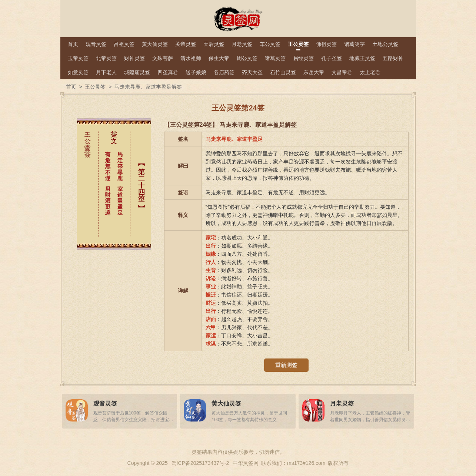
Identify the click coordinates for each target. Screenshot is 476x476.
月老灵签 (242, 44)
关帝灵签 (186, 44)
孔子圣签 (332, 58)
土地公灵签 (385, 44)
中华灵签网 (246, 463)
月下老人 (106, 72)
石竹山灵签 (283, 72)
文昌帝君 (342, 72)
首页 (73, 44)
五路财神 (393, 58)
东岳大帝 (314, 72)
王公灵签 (298, 44)
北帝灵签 (106, 58)
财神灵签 (134, 58)
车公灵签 (270, 44)
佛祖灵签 (326, 44)
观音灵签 (96, 44)
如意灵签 (78, 72)
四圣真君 (168, 72)
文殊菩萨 (163, 58)
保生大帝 (219, 58)
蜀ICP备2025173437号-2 (200, 463)
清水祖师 (191, 58)
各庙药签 (224, 72)
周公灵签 (247, 58)
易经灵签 (303, 58)
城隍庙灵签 (137, 72)
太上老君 (370, 72)
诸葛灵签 (275, 58)
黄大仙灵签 (155, 44)
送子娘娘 (196, 72)
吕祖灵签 (124, 44)
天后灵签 (214, 44)
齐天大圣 (252, 72)
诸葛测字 (354, 44)
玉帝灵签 (78, 58)
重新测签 (286, 365)
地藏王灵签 (362, 58)
